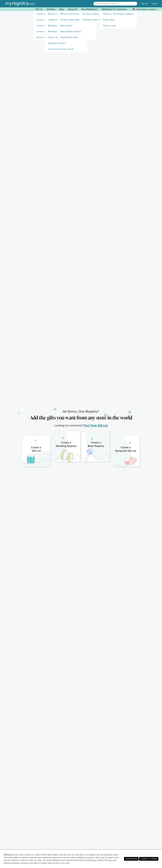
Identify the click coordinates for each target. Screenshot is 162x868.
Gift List (39, 9)
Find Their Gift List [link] (96, 425)
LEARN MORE (131, 859)
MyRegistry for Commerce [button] (114, 9)
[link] (36, 452)
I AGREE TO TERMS (149, 859)
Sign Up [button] (145, 4)
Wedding (51, 9)
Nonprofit (73, 9)
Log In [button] (154, 4)
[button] (135, 4)
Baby (62, 9)
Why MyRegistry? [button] (89, 9)
